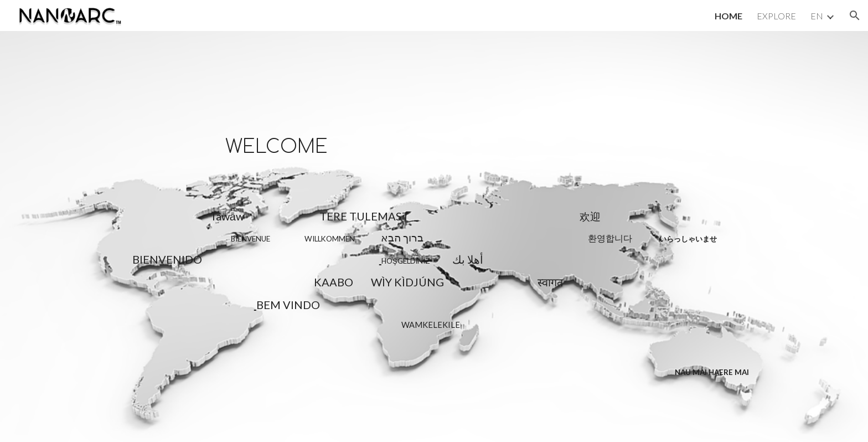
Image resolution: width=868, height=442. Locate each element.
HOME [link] (728, 16)
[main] (434, 237)
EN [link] (817, 16)
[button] (855, 16)
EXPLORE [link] (776, 16)
